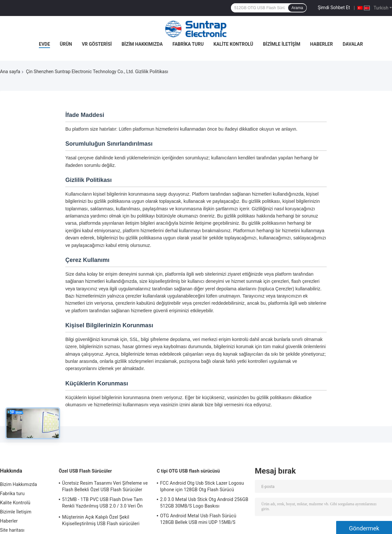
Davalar (353, 44)
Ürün (66, 44)
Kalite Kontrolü (233, 44)
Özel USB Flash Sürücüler (85, 471)
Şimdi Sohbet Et (334, 8)
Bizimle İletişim (282, 44)
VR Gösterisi (97, 44)
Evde (44, 44)
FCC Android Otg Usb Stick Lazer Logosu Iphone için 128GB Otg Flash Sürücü (202, 486)
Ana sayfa (10, 72)
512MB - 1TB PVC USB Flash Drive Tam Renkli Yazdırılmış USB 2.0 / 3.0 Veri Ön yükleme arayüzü (102, 504)
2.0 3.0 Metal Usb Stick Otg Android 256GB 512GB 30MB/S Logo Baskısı (204, 503)
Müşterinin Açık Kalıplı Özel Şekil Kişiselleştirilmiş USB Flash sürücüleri (101, 520)
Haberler (321, 44)
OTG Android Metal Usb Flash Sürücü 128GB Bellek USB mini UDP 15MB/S (198, 519)
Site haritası (12, 530)
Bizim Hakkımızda (142, 44)
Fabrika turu (188, 44)
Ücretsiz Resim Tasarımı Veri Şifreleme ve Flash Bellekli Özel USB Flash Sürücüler (105, 486)
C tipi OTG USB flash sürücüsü (188, 471)
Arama (297, 8)
